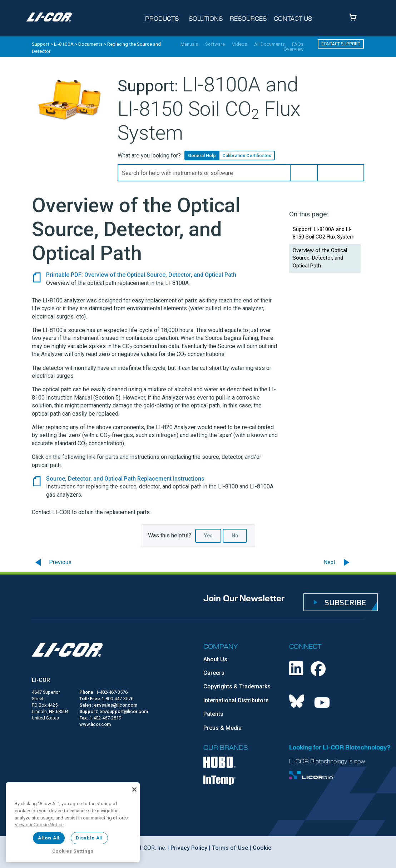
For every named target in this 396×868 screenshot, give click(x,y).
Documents (90, 44)
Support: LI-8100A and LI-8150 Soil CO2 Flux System (324, 233)
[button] (304, 173)
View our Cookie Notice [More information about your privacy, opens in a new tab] (39, 825)
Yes (208, 536)
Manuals (189, 44)
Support (41, 44)
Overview (293, 49)
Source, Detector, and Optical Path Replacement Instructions (125, 479)
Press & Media (222, 728)
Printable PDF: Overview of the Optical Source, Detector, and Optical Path (141, 275)
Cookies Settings (73, 851)
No (235, 536)
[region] (73, 822)
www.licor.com (95, 724)
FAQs (298, 44)
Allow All (49, 838)
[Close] (134, 789)
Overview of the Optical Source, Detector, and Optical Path (320, 258)
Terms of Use (230, 848)
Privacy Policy (189, 848)
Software (215, 44)
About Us (215, 659)
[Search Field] (241, 173)
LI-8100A (64, 44)
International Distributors (236, 700)
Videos (239, 44)
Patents (213, 714)
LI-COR (41, 680)
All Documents (269, 44)
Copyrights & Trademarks (237, 686)
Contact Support (341, 44)
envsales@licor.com (116, 705)
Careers (214, 673)
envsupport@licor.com (124, 711)
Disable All (89, 838)
